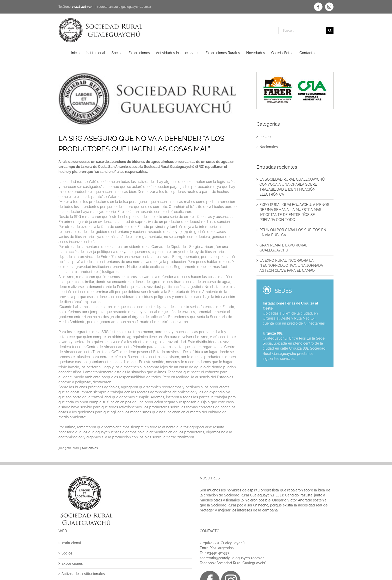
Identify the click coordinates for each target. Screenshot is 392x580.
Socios (67, 553)
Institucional (71, 543)
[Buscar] (330, 30)
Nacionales (90, 448)
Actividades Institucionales (83, 574)
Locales (266, 137)
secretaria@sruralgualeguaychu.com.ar (124, 7)
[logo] (147, 99)
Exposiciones (72, 563)
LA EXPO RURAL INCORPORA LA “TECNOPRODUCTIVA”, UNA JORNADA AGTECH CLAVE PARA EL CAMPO (291, 265)
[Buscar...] (302, 30)
